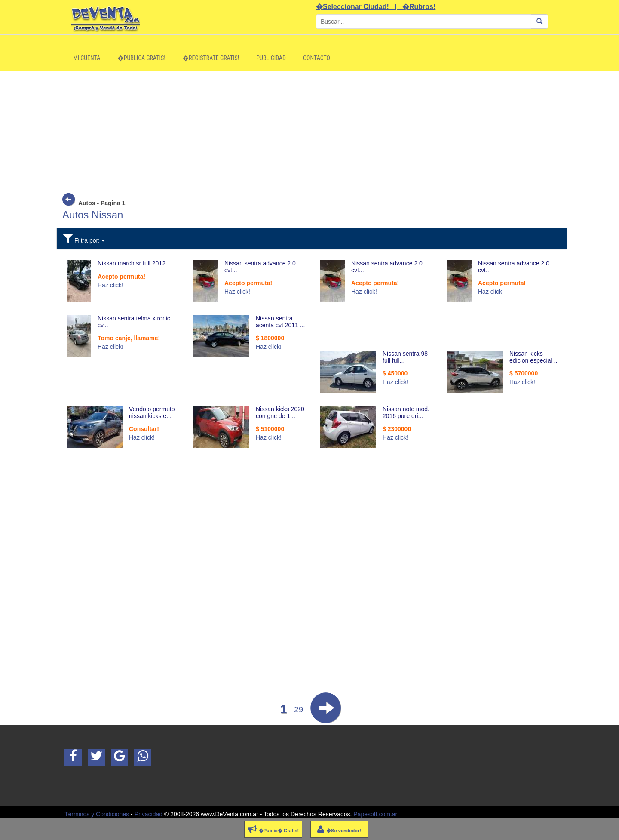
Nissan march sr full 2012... (134, 263)
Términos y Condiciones (97, 814)
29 (299, 709)
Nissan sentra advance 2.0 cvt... (260, 266)
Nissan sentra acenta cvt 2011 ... (280, 322)
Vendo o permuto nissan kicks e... (152, 412)
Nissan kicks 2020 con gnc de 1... (280, 412)
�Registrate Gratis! (211, 58)
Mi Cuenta (87, 58)
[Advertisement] (309, 131)
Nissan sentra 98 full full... (405, 357)
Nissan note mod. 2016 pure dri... (406, 412)
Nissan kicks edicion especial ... (534, 357)
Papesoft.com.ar (375, 814)
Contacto (317, 58)
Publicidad (271, 58)
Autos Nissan (93, 215)
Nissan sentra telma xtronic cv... (134, 322)
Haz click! (110, 285)
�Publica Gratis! (141, 58)
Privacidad (149, 814)
